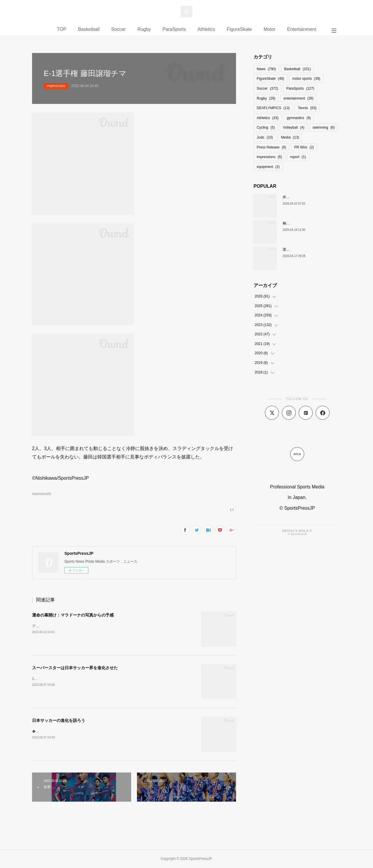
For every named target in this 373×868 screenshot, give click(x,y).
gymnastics (299, 118)
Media (290, 137)
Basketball (89, 29)
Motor (269, 29)
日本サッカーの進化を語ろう (59, 720)
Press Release (271, 147)
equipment (268, 167)
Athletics (206, 29)
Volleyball (294, 127)
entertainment (299, 98)
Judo (265, 137)
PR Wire (304, 147)
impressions (56, 86)
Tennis (307, 108)
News (266, 69)
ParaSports (174, 29)
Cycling (266, 127)
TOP (62, 29)
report (298, 157)
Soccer (119, 29)
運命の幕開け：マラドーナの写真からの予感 (73, 615)
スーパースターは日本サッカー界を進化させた (75, 668)
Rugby (144, 29)
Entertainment (302, 29)
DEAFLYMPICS (273, 108)
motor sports (306, 79)
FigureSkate (239, 29)
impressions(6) (42, 494)
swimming (323, 127)
